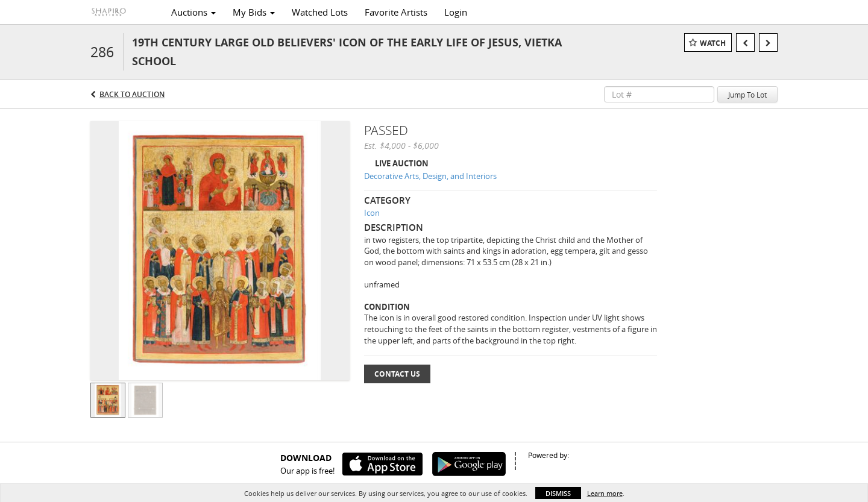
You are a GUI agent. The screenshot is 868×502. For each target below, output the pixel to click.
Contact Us (397, 374)
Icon (372, 213)
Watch (713, 43)
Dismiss (558, 493)
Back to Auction (132, 94)
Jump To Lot (747, 95)
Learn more (605, 493)
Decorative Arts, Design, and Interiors (430, 176)
